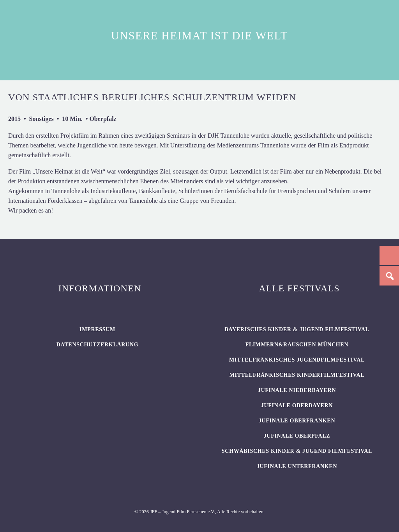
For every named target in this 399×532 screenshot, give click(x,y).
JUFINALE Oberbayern (297, 405)
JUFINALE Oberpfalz (297, 436)
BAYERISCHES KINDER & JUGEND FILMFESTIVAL (297, 329)
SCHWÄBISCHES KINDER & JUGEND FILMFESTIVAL (297, 451)
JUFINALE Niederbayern (297, 390)
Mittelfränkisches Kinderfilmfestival (297, 375)
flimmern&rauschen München (297, 345)
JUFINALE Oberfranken (297, 421)
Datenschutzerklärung (98, 345)
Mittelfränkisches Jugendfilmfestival (297, 360)
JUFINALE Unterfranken (297, 466)
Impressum (97, 329)
